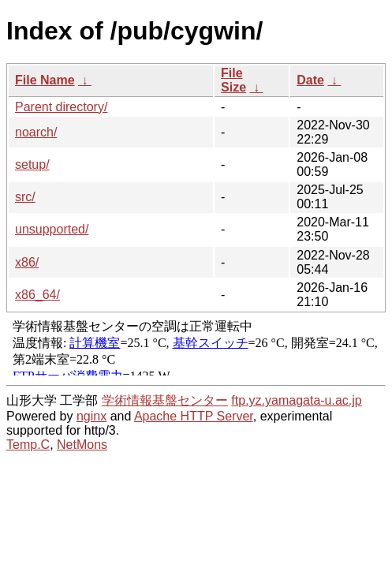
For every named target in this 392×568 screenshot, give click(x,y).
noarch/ (36, 132)
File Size (233, 80)
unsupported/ (52, 229)
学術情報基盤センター (165, 400)
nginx (91, 416)
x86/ (27, 262)
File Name (45, 80)
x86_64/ (37, 295)
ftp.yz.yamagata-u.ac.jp (296, 400)
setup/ (32, 164)
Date (310, 80)
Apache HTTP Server (194, 416)
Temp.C (28, 445)
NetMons (82, 445)
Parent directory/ (61, 107)
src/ (25, 197)
